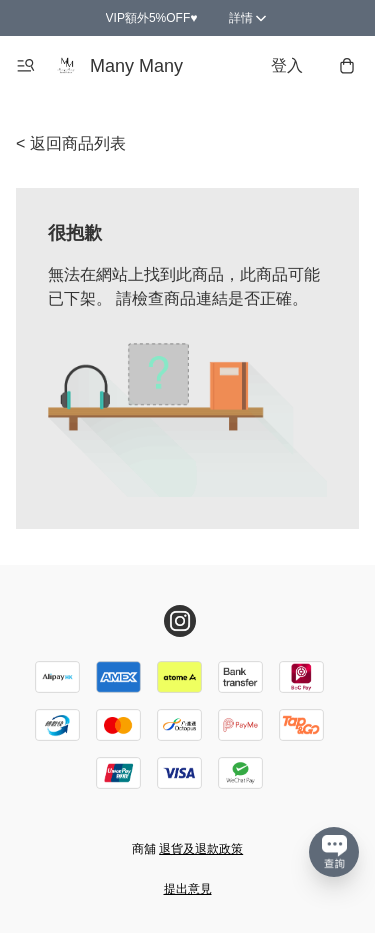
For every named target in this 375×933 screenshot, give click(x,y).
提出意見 (188, 889)
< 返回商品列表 (71, 143)
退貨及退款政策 (201, 849)
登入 (287, 65)
